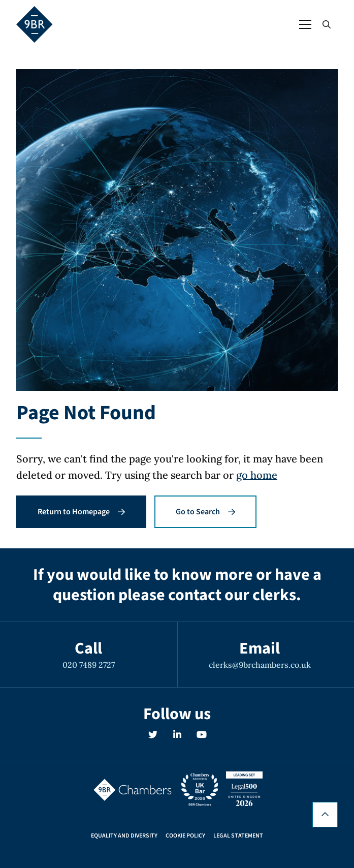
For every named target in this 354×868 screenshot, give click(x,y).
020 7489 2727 (89, 665)
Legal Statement (238, 836)
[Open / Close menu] (305, 24)
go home (257, 475)
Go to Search (205, 512)
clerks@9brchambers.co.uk (260, 665)
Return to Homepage (81, 512)
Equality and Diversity (124, 836)
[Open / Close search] (327, 24)
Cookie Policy (185, 836)
